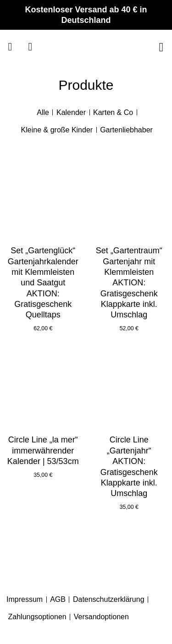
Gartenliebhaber (126, 130)
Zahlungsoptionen (37, 617)
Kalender (71, 112)
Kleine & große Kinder (57, 130)
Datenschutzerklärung (109, 599)
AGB (58, 599)
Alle (43, 112)
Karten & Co (113, 112)
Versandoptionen (101, 617)
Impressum (25, 599)
